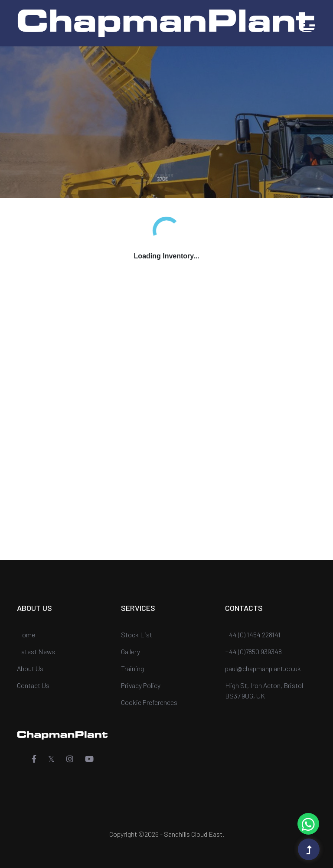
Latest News (36, 651)
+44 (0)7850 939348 (253, 651)
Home (26, 635)
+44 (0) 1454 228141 (253, 635)
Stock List (137, 635)
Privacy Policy (141, 685)
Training (132, 668)
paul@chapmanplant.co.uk (263, 668)
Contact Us (33, 685)
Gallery (131, 651)
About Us (30, 668)
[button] (309, 25)
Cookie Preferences (149, 702)
